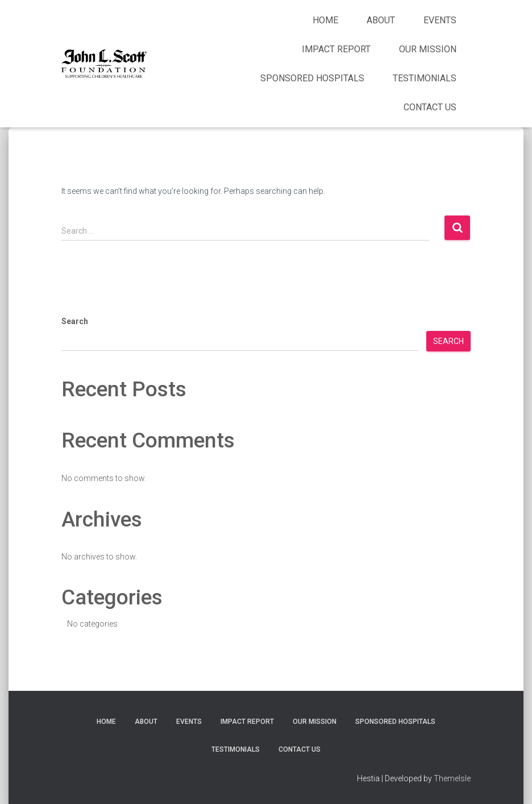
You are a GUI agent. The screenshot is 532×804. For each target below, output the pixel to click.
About (381, 20)
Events (440, 20)
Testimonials (425, 78)
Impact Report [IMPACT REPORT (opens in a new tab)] (336, 49)
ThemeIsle (452, 778)
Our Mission (428, 49)
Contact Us (430, 107)
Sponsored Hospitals (312, 78)
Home (325, 20)
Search (75, 321)
